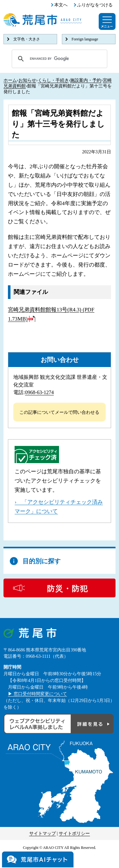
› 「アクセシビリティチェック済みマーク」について (59, 507)
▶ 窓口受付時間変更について (37, 694)
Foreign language (85, 39)
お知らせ (27, 80)
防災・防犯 (68, 589)
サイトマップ (43, 833)
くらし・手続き (53, 80)
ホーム (10, 80)
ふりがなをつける (95, 5)
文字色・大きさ (27, 39)
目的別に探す (42, 561)
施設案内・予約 (86, 80)
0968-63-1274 (40, 392)
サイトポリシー (74, 833)
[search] (59, 59)
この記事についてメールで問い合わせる (59, 412)
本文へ (61, 5)
